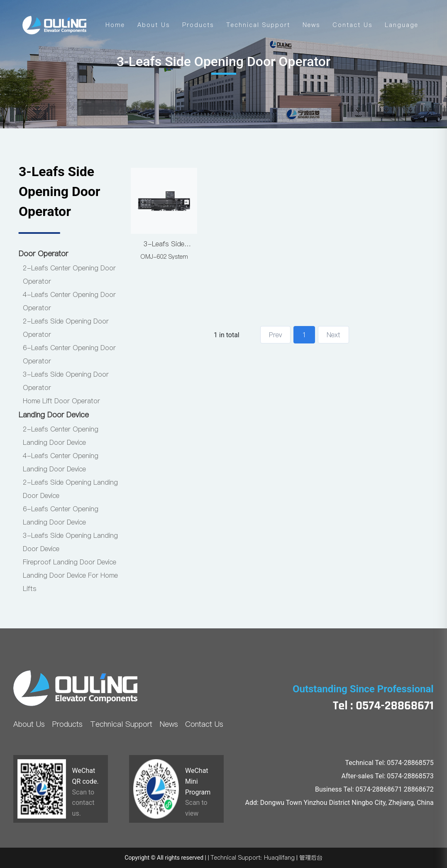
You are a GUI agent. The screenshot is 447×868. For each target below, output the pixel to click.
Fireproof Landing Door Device (70, 562)
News (311, 25)
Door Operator (43, 254)
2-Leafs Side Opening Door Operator (66, 328)
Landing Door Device (54, 415)
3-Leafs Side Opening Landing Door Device (70, 542)
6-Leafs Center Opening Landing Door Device (61, 515)
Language (402, 25)
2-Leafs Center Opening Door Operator (69, 275)
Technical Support (258, 25)
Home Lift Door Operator (61, 401)
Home (115, 25)
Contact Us (352, 25)
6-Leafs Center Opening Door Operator (69, 354)
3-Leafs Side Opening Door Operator (66, 381)
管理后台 (311, 858)
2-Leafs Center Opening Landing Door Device (61, 436)
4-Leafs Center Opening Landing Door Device (61, 462)
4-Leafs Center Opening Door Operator (69, 301)
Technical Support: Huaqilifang (253, 858)
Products (198, 25)
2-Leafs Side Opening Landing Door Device (70, 489)
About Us (154, 25)
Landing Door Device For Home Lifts (70, 582)
